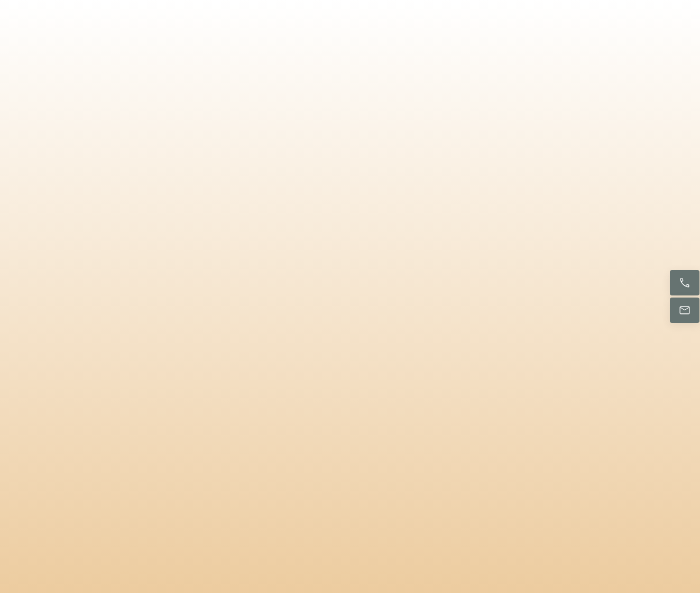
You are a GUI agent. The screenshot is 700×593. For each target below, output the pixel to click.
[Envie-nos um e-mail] (685, 310)
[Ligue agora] (685, 283)
